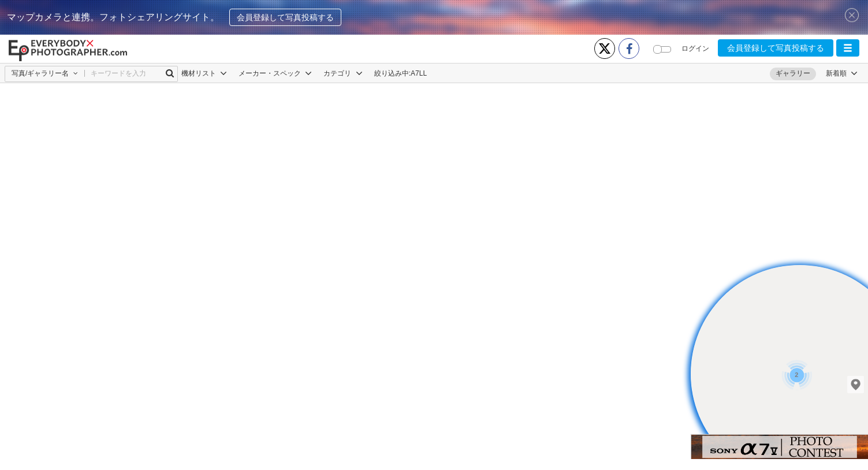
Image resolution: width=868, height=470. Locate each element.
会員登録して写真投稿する (285, 17)
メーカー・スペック (275, 73)
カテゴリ (343, 73)
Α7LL (419, 73)
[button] (848, 48)
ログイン (695, 49)
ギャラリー (793, 73)
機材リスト (204, 73)
